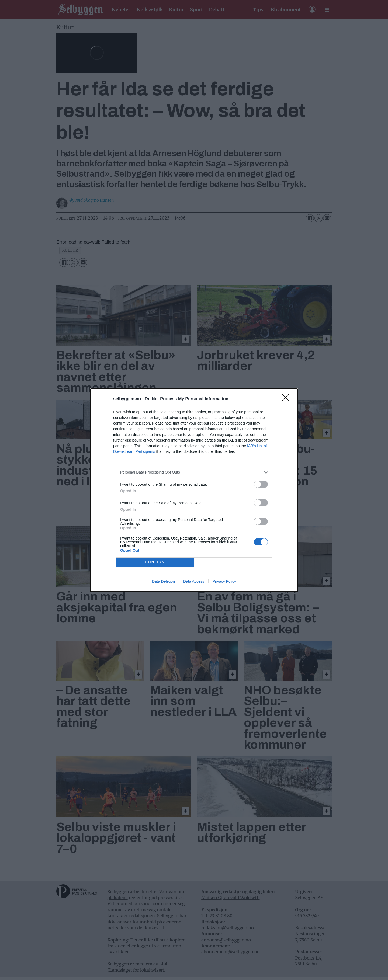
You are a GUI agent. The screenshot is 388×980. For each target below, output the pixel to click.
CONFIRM (155, 562)
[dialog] (194, 490)
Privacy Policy (224, 581)
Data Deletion (163, 581)
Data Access (194, 581)
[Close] (287, 399)
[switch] (261, 484)
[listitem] (194, 472)
